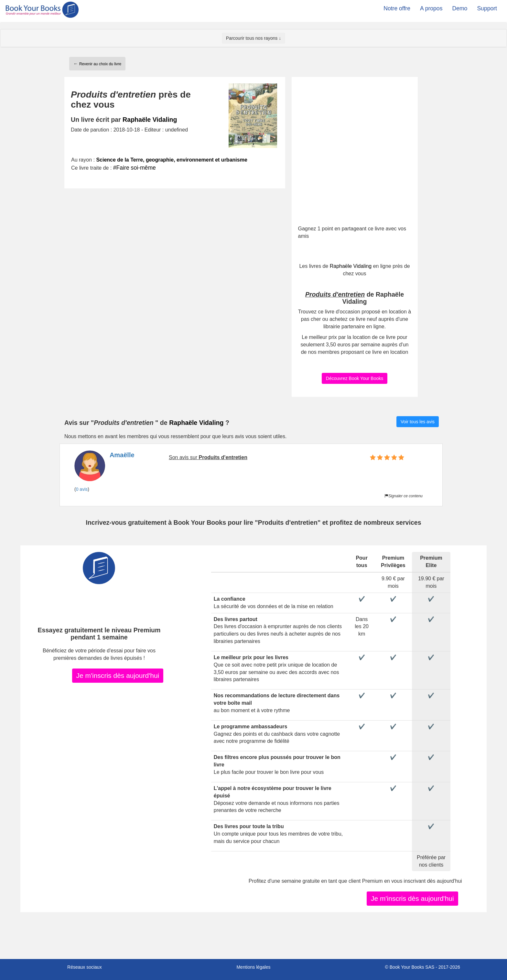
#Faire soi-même (135, 168)
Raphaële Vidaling (150, 120)
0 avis (82, 489)
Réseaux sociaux (85, 967)
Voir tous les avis (418, 422)
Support (487, 8)
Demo (460, 8)
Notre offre (397, 8)
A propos (431, 8)
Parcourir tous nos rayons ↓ (253, 38)
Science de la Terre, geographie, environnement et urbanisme (172, 160)
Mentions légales (253, 967)
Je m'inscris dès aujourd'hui (118, 675)
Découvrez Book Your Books (355, 378)
